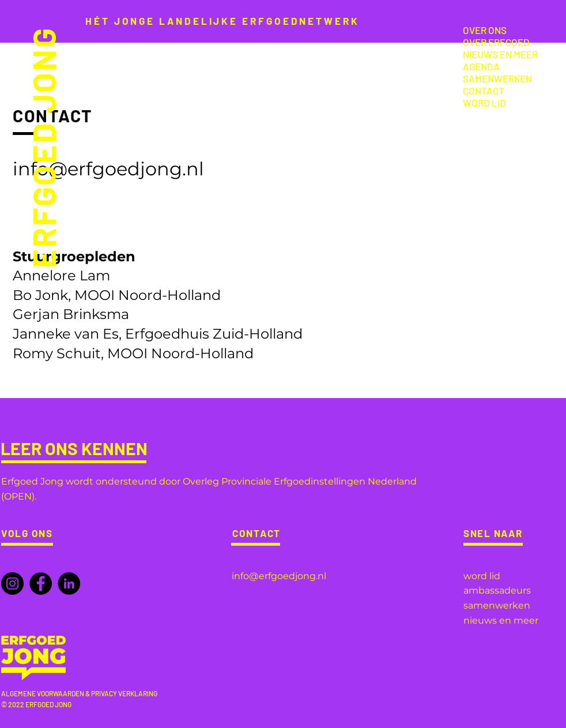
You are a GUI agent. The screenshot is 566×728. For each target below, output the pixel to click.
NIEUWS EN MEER (500, 54)
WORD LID (484, 103)
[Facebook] (41, 583)
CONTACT (484, 91)
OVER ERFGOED (496, 42)
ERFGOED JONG (42, 147)
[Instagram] (12, 583)
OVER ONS (485, 30)
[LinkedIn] (69, 583)
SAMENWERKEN (497, 78)
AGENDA (481, 66)
